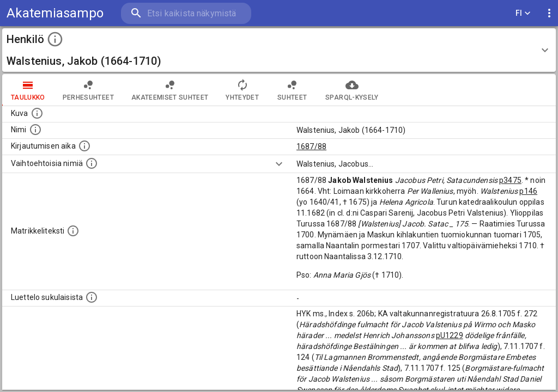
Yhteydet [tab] (242, 90)
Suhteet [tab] (292, 90)
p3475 (510, 180)
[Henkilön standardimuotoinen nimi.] (35, 130)
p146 (528, 191)
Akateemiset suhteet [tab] (170, 90)
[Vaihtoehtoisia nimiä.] (92, 163)
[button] (279, 50)
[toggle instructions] (55, 39)
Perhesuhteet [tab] (88, 90)
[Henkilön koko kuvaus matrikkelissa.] (73, 231)
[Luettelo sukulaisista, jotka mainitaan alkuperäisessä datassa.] (92, 297)
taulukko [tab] (28, 90)
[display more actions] (549, 13)
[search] (185, 13)
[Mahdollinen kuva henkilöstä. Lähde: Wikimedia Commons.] (37, 113)
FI (523, 13)
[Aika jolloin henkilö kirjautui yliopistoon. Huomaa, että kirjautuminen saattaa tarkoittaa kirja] (84, 146)
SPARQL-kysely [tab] (352, 90)
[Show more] (279, 164)
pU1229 (450, 335)
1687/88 (311, 146)
